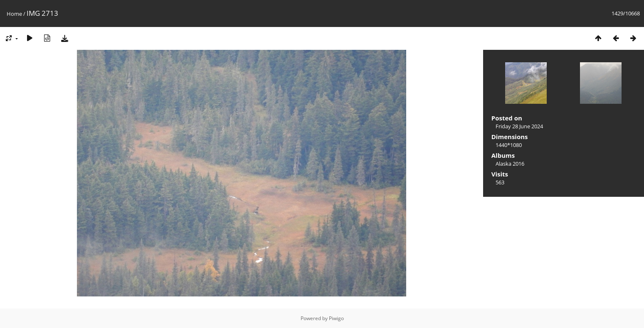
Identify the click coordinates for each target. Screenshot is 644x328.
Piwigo (336, 318)
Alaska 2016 (510, 164)
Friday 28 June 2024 (519, 126)
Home (14, 14)
